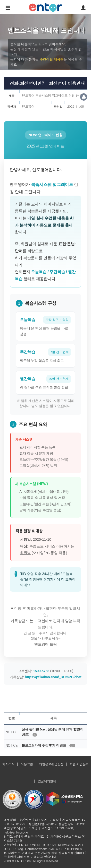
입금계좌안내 (47, 781)
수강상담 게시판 (52, 59)
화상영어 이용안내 (67, 83)
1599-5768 (41, 671)
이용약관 (27, 764)
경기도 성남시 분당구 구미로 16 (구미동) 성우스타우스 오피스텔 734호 (44, 838)
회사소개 (8, 764)
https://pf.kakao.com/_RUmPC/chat (53, 677)
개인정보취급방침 (51, 764)
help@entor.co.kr (16, 832)
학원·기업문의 (79, 764)
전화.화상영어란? (27, 83)
